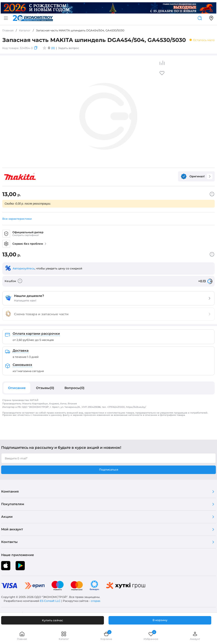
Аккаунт (195, 636)
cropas (96, 601)
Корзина (106, 636)
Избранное (151, 636)
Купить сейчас (53, 620)
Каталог (64, 636)
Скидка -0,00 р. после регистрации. (28, 204)
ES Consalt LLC (50, 601)
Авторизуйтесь (24, 268)
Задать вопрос (69, 48)
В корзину (160, 620)
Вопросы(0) (74, 388)
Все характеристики (17, 219)
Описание (17, 388)
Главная (22, 636)
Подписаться (109, 470)
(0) (53, 48)
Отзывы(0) (45, 388)
